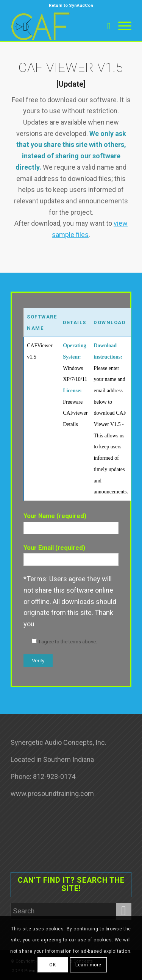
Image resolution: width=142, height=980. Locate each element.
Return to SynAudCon (71, 5)
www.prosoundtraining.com (52, 794)
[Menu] (121, 26)
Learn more (88, 965)
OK (52, 965)
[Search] (105, 26)
